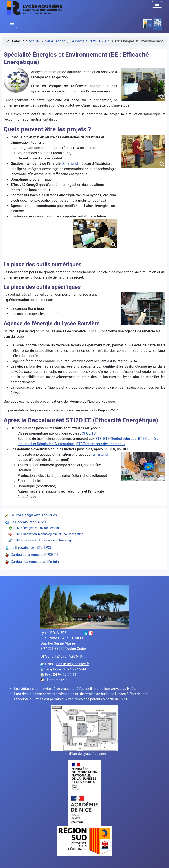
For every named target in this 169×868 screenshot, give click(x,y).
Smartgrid (70, 164)
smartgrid (100, 454)
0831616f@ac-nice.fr (73, 664)
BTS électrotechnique (120, 439)
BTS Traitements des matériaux (101, 444)
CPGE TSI (89, 433)
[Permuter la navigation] (157, 4)
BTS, (99, 439)
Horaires (57, 680)
